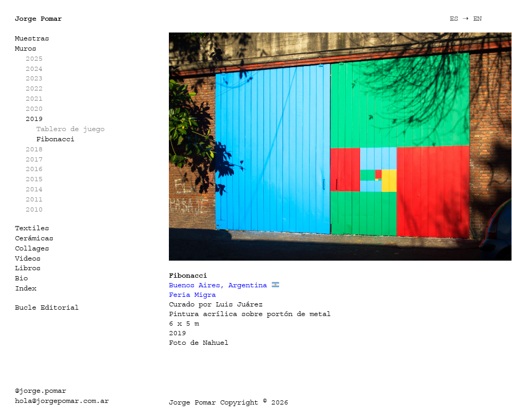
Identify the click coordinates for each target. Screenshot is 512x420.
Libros (28, 268)
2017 (34, 159)
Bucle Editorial (47, 307)
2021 (34, 98)
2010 (34, 209)
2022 (34, 88)
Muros (26, 48)
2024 (34, 68)
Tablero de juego (70, 129)
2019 (34, 119)
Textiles (32, 228)
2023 (34, 78)
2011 (34, 199)
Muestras (32, 38)
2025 (34, 58)
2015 (34, 179)
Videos (28, 258)
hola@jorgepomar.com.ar (62, 401)
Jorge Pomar (38, 18)
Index (26, 288)
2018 (34, 149)
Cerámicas (34, 238)
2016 (34, 169)
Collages (32, 248)
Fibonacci (55, 139)
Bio (21, 278)
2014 (34, 189)
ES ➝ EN (466, 18)
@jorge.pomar (40, 390)
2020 (34, 108)
